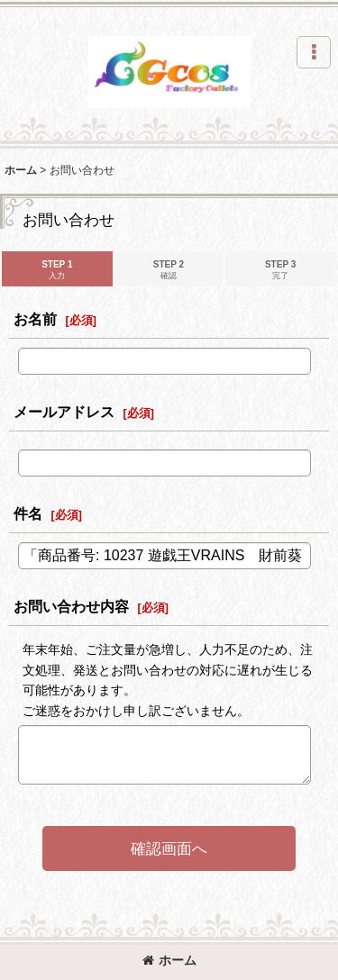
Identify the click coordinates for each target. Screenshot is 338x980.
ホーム (169, 960)
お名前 (35, 319)
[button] (314, 52)
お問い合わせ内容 (71, 606)
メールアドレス (64, 412)
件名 (28, 513)
